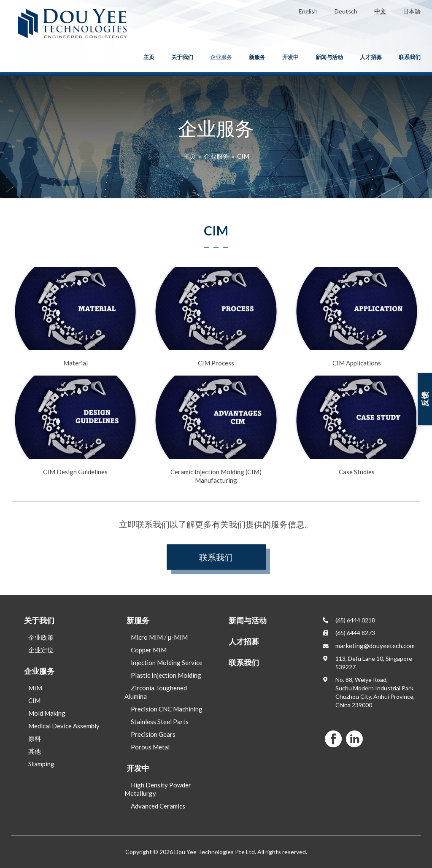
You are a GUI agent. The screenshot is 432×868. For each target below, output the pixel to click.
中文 (380, 11)
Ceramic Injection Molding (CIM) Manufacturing (216, 430)
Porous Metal (150, 747)
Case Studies (357, 425)
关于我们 (182, 57)
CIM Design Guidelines (75, 425)
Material (75, 317)
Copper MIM (149, 650)
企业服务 (221, 57)
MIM (35, 688)
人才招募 (371, 57)
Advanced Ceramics (158, 806)
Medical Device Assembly (64, 726)
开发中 (290, 57)
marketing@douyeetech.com (375, 646)
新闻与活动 (329, 57)
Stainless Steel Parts (160, 722)
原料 (35, 738)
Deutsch (346, 11)
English (308, 11)
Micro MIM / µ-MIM (159, 637)
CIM (243, 156)
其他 (35, 751)
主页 (149, 57)
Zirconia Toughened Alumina (156, 692)
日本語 (412, 11)
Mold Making (47, 713)
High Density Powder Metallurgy (158, 789)
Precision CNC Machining (167, 709)
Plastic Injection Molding (166, 675)
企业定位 (41, 650)
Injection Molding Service (167, 662)
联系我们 (410, 57)
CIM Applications (357, 317)
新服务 (257, 57)
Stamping (41, 764)
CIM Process (216, 317)
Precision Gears (153, 734)
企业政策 (41, 637)
